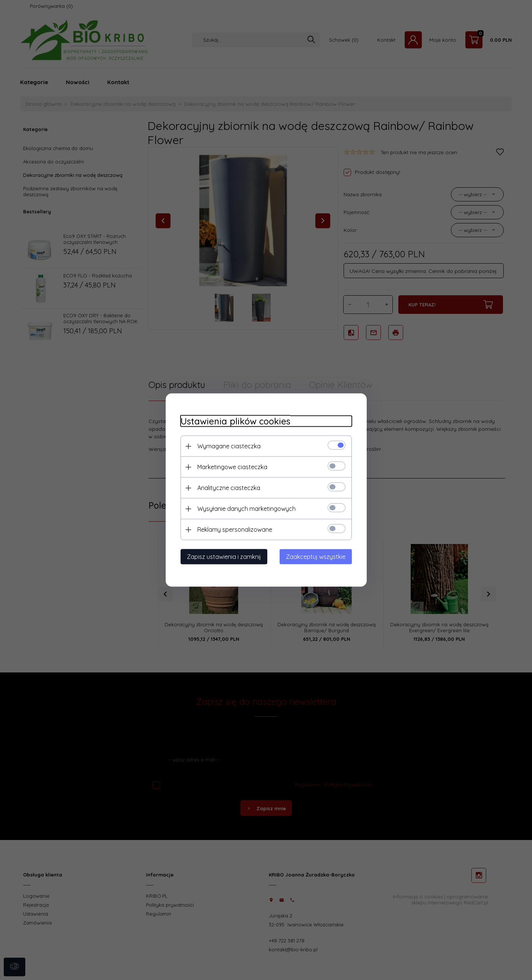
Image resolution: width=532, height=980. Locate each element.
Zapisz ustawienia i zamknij (224, 557)
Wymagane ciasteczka (229, 446)
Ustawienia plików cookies (235, 421)
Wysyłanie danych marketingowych (246, 509)
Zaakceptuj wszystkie (316, 557)
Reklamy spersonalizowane (235, 529)
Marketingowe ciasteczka (232, 467)
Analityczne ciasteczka (229, 488)
